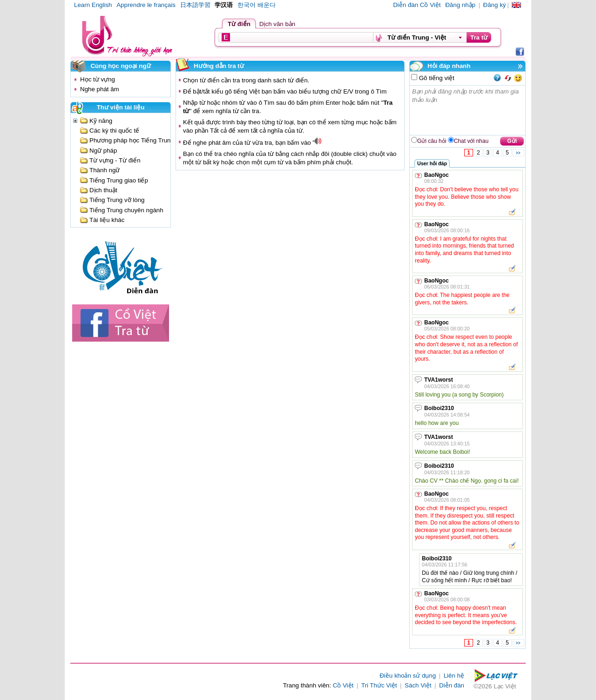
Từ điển (239, 24)
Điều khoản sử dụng (408, 676)
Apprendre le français (146, 5)
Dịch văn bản (277, 24)
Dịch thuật (103, 190)
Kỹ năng (101, 121)
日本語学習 (195, 5)
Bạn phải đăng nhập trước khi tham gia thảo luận (468, 110)
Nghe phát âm (100, 89)
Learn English (93, 5)
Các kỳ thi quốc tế (114, 131)
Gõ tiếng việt (436, 78)
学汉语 (224, 5)
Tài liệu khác (107, 220)
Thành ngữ (105, 170)
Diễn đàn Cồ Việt (417, 5)
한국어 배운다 (257, 5)
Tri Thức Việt (379, 685)
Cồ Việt (343, 685)
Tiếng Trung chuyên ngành (126, 210)
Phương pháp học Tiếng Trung (132, 140)
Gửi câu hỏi (432, 141)
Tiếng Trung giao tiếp (119, 180)
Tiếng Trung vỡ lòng (117, 200)
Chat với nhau (471, 141)
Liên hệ (454, 676)
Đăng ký (495, 5)
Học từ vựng (98, 79)
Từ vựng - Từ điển (115, 160)
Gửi (512, 141)
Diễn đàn (452, 685)
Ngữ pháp (103, 151)
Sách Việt (418, 685)
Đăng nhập (460, 5)
